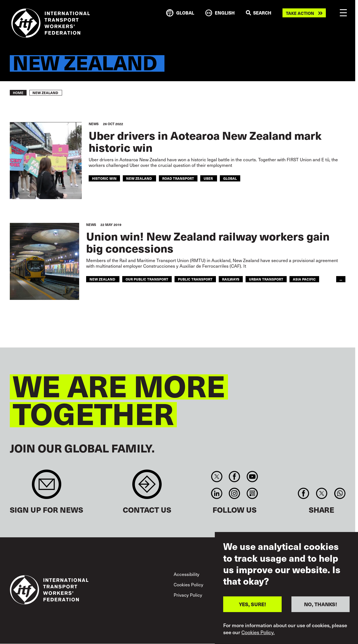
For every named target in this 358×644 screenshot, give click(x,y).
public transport (195, 279)
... (341, 279)
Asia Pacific (304, 279)
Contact (147, 487)
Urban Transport (266, 279)
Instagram (235, 493)
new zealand (139, 178)
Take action (300, 13)
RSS (252, 493)
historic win (104, 178)
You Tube (252, 477)
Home (18, 93)
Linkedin (217, 493)
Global (230, 178)
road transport (178, 178)
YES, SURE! (252, 607)
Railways (231, 279)
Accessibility (187, 574)
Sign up (47, 487)
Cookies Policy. (258, 634)
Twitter (217, 477)
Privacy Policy (188, 595)
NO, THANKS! (321, 607)
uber (209, 178)
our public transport (147, 279)
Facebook (235, 477)
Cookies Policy (189, 584)
